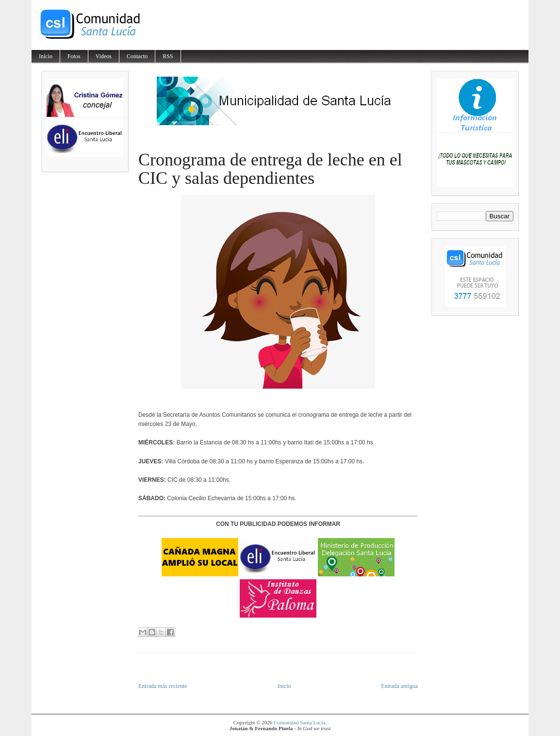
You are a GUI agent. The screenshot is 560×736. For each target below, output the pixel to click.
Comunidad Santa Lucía (299, 722)
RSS (168, 56)
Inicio (46, 56)
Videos (104, 56)
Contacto (137, 56)
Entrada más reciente (163, 686)
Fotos (74, 56)
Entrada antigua (399, 686)
